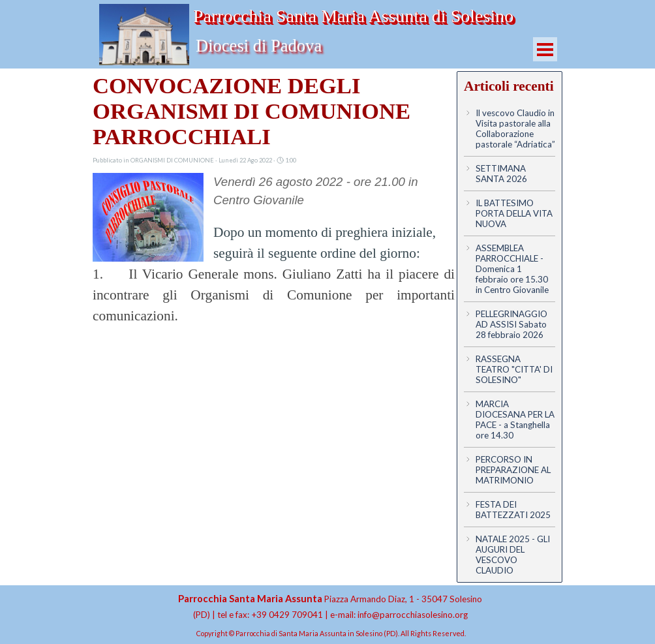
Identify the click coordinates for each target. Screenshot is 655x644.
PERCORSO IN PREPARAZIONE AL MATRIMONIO (513, 470)
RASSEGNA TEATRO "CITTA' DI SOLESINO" (514, 369)
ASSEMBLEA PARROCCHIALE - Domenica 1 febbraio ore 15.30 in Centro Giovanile (512, 269)
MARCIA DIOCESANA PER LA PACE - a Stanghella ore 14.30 (515, 420)
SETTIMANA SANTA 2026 (501, 174)
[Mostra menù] (545, 49)
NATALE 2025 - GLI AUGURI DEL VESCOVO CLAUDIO (513, 555)
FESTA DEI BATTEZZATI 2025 (513, 510)
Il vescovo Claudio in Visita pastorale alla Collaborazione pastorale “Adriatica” (515, 129)
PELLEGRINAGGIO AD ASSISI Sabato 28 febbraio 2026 (511, 324)
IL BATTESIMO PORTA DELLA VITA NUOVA (514, 213)
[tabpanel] (330, 606)
